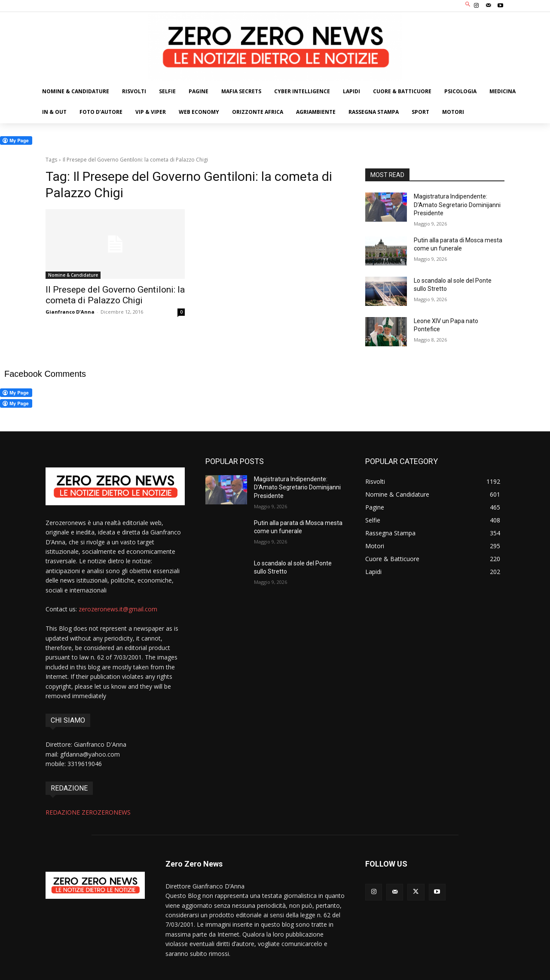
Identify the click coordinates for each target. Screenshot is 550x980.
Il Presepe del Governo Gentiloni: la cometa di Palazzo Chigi (115, 295)
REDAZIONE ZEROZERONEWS (88, 812)
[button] (468, 5)
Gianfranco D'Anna (70, 312)
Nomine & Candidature (73, 275)
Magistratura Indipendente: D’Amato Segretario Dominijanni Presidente (457, 205)
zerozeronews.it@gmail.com (118, 609)
